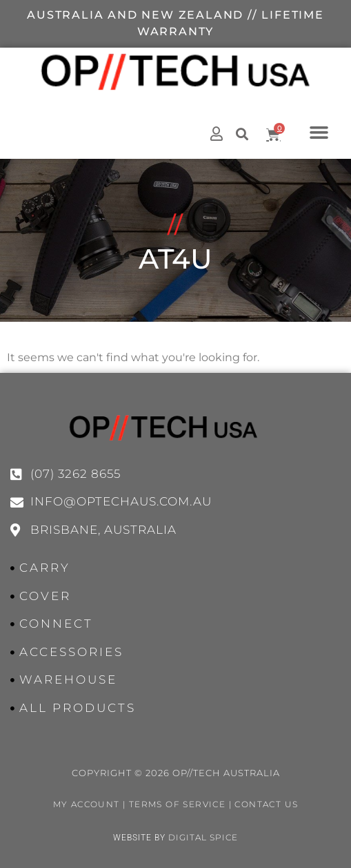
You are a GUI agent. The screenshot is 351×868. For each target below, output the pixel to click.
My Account (87, 804)
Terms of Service (177, 804)
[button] (319, 132)
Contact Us (266, 804)
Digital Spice (203, 837)
